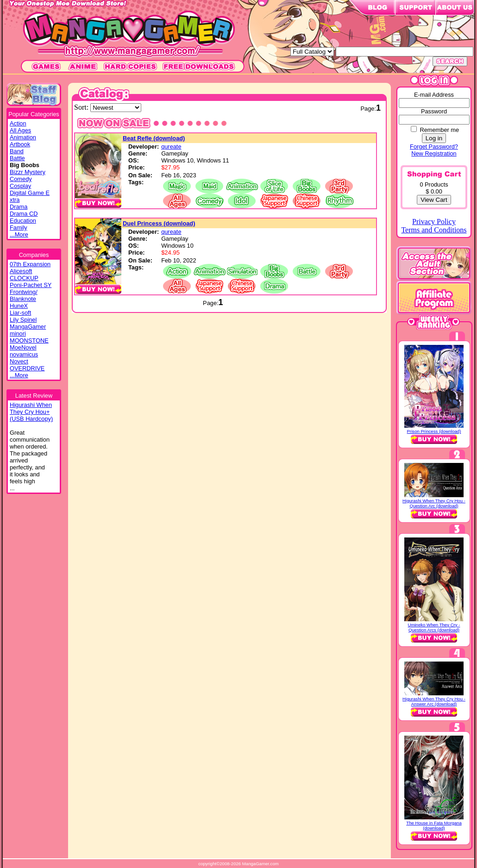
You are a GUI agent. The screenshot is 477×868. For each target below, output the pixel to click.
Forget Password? (434, 147)
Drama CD (24, 214)
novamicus (24, 354)
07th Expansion (30, 264)
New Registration (434, 153)
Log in (434, 138)
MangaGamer (28, 327)
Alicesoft (21, 271)
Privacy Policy (434, 222)
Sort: (82, 107)
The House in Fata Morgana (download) (434, 825)
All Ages (20, 130)
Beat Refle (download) (154, 138)
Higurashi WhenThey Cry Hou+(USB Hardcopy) (31, 412)
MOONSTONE (29, 340)
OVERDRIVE (27, 368)
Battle (17, 158)
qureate (171, 147)
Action (18, 123)
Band (17, 151)
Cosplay (20, 186)
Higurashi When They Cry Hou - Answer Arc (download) (434, 701)
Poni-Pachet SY (31, 285)
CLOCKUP (24, 278)
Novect (19, 361)
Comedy (21, 179)
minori (18, 334)
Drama (19, 207)
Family (19, 228)
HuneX (19, 306)
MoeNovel (23, 347)
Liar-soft (20, 313)
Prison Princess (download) (434, 431)
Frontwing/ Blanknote (24, 295)
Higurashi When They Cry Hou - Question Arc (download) (434, 503)
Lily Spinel (23, 320)
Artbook (20, 144)
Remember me (439, 130)
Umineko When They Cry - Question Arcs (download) (434, 627)
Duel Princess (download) (159, 223)
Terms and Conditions (434, 230)
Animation (23, 137)
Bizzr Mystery (28, 172)
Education (23, 221)
